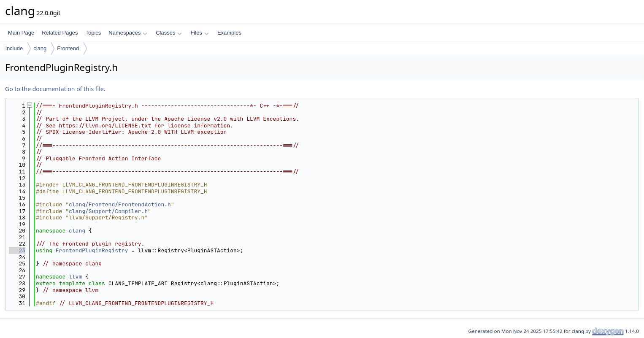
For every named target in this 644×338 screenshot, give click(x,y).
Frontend (68, 48)
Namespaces (128, 33)
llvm (75, 277)
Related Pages (60, 33)
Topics (93, 33)
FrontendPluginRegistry (92, 250)
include (14, 48)
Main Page (21, 33)
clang (40, 48)
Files (199, 33)
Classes (169, 33)
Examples (229, 33)
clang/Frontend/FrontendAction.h (120, 204)
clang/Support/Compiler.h (108, 211)
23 (17, 250)
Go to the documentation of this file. (55, 89)
